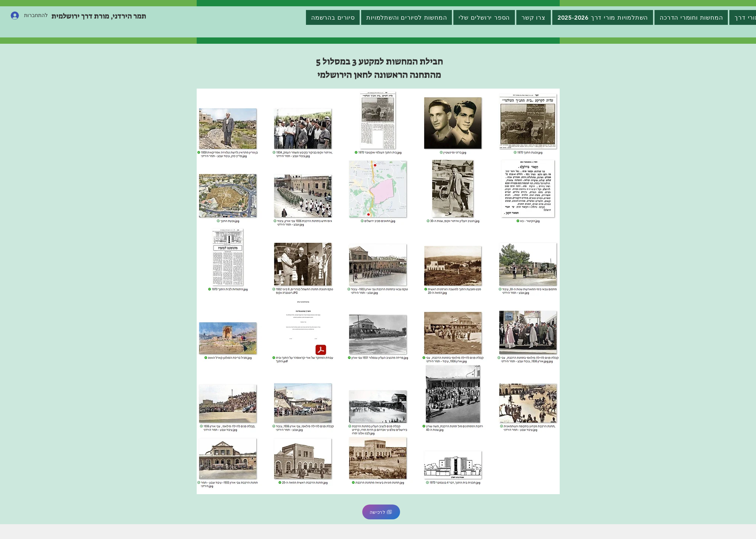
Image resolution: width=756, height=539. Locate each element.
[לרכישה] (381, 512)
